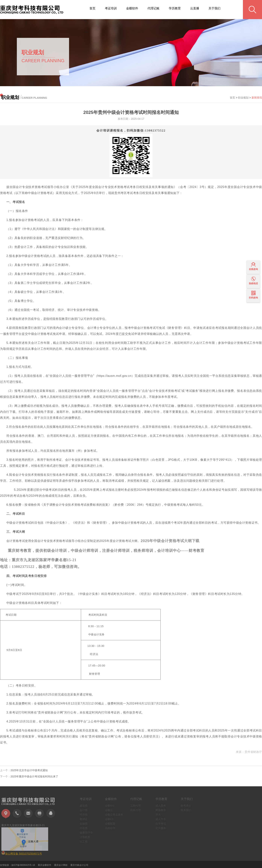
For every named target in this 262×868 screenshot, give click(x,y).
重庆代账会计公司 (79, 866)
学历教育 (175, 8)
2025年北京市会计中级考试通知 (29, 771)
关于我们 (214, 8)
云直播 (195, 8)
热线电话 (253, 281)
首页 (92, 8)
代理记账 (153, 8)
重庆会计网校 (61, 866)
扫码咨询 (253, 295)
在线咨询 (253, 266)
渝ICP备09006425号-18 (23, 866)
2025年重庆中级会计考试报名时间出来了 (34, 778)
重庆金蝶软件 (45, 866)
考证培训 (111, 8)
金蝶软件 (132, 8)
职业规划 (243, 98)
